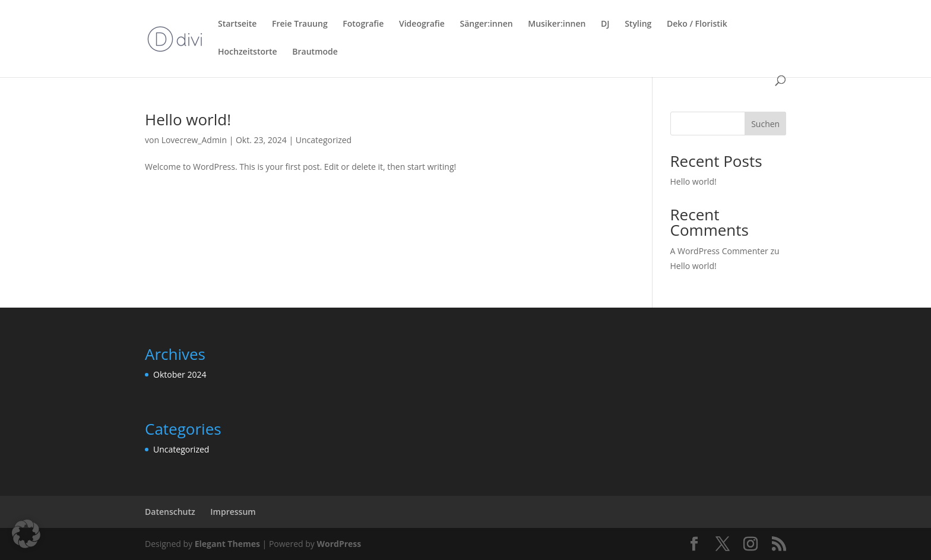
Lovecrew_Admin (194, 140)
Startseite (237, 24)
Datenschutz (170, 512)
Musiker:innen (557, 24)
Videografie (422, 24)
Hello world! (188, 119)
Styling (638, 24)
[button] (26, 534)
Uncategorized (324, 140)
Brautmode (315, 52)
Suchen (765, 124)
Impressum (233, 512)
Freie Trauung (300, 24)
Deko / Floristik (697, 24)
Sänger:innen (487, 24)
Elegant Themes (227, 544)
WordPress (339, 544)
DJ (605, 24)
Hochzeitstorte (248, 52)
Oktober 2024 (180, 374)
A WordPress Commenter (719, 251)
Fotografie (363, 24)
